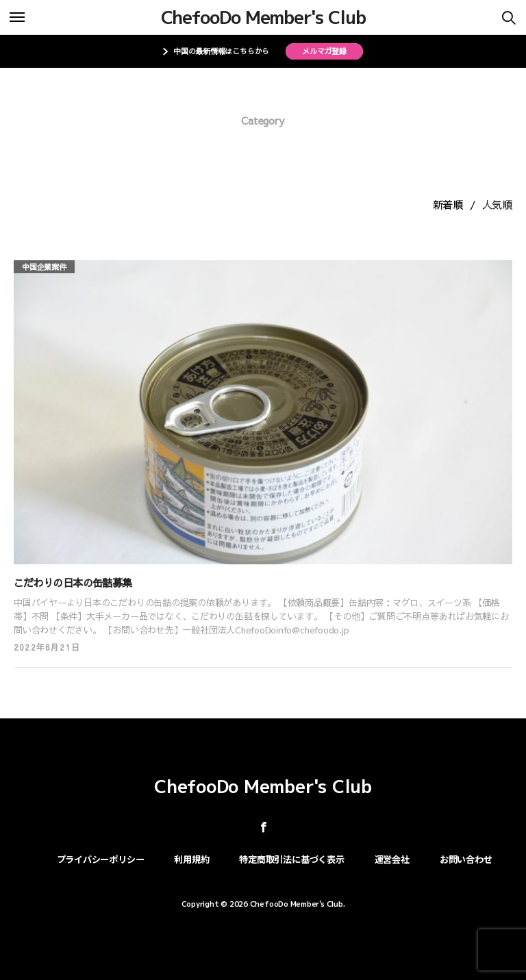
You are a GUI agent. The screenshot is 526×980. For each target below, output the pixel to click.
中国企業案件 (44, 267)
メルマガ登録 (324, 51)
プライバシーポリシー (101, 859)
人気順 (497, 204)
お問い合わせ (466, 859)
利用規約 (191, 859)
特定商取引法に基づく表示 (291, 859)
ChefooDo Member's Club (263, 17)
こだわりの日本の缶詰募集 (73, 582)
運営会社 (392, 859)
